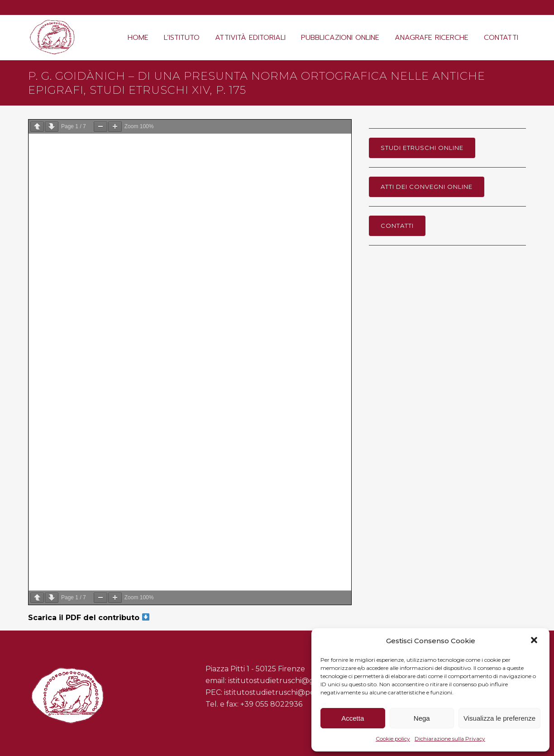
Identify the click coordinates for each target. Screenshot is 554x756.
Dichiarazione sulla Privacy (450, 739)
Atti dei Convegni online (427, 187)
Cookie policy (393, 739)
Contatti (397, 226)
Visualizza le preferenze (499, 718)
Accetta (353, 718)
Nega (422, 718)
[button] (535, 641)
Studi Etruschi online (422, 148)
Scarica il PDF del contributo (89, 618)
